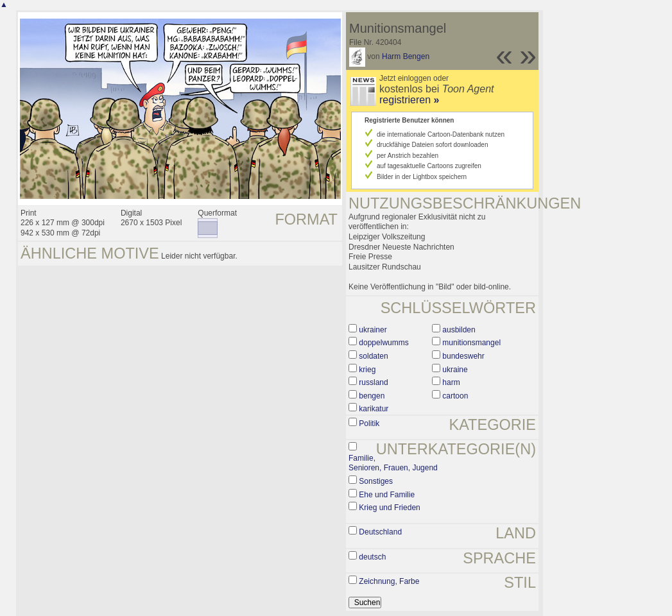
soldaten (373, 356)
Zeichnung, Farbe (389, 581)
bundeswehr (463, 356)
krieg (367, 370)
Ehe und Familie (387, 495)
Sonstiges (376, 481)
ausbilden (459, 330)
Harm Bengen (406, 56)
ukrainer (373, 330)
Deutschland (380, 532)
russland (373, 382)
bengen (372, 396)
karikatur (374, 409)
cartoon (455, 396)
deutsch (372, 557)
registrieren (409, 100)
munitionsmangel (471, 343)
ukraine (455, 370)
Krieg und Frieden (389, 508)
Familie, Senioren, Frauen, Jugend (393, 463)
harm (451, 382)
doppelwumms (383, 343)
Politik (369, 424)
